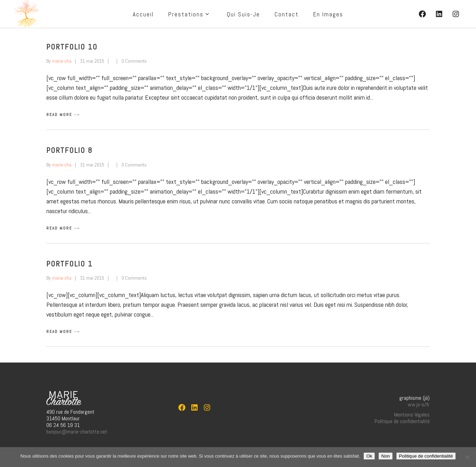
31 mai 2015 (92, 61)
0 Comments (134, 61)
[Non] (467, 457)
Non (385, 456)
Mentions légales (412, 415)
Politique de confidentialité (402, 421)
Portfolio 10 (72, 47)
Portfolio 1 (70, 264)
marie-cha (62, 61)
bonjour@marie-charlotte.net (77, 432)
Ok (369, 456)
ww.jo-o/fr (419, 404)
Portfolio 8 (70, 150)
